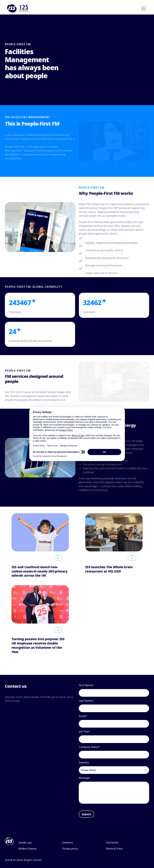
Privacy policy (70, 849)
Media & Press (114, 849)
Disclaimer (112, 842)
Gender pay (25, 842)
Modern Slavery (28, 849)
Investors (68, 842)
